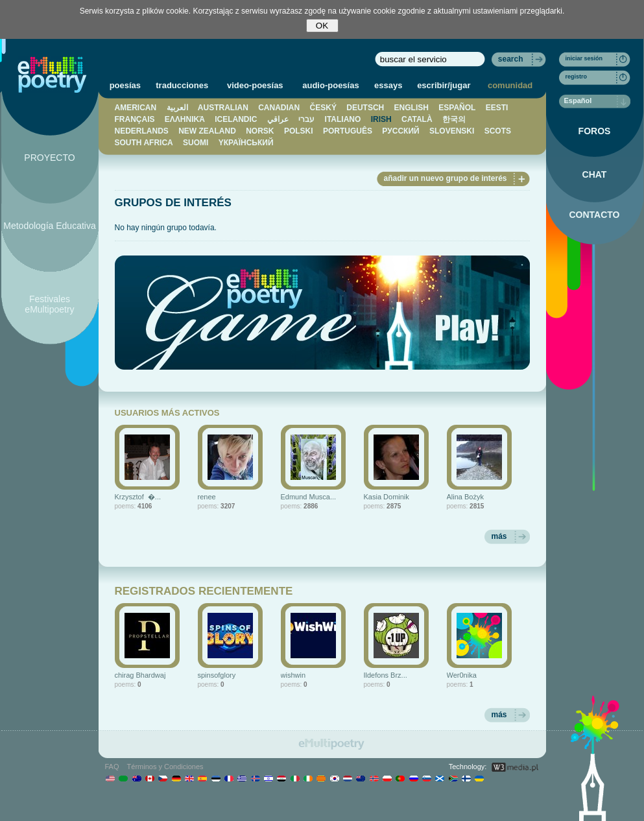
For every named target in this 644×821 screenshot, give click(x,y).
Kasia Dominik (387, 497)
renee (207, 497)
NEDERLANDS (142, 131)
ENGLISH (411, 108)
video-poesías (255, 85)
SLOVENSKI (452, 131)
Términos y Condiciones (165, 767)
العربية (177, 108)
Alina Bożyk (465, 497)
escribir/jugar (444, 85)
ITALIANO (343, 119)
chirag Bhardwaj (140, 675)
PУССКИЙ (400, 131)
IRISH (381, 119)
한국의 (454, 119)
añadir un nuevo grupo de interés (445, 178)
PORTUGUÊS (348, 131)
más (499, 536)
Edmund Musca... (309, 497)
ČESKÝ (323, 108)
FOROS (595, 131)
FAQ (112, 767)
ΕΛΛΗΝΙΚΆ (185, 119)
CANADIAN (279, 108)
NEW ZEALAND (207, 131)
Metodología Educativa (49, 226)
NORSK (260, 131)
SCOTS (498, 131)
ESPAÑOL (457, 108)
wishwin (293, 675)
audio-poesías (330, 85)
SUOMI (196, 143)
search (511, 59)
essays (388, 85)
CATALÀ (417, 119)
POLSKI (299, 131)
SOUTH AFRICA (144, 143)
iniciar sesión (584, 58)
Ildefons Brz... (386, 675)
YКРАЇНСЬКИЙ (246, 143)
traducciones (182, 85)
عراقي (278, 119)
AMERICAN (136, 108)
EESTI (497, 108)
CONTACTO (594, 215)
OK (322, 26)
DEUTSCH (365, 108)
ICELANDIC (236, 119)
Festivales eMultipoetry (49, 304)
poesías (125, 85)
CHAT (595, 174)
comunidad (510, 85)
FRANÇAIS (135, 119)
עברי (306, 119)
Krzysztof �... (138, 497)
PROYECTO (49, 158)
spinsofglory (217, 675)
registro (577, 77)
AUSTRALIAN (223, 108)
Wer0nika (462, 675)
